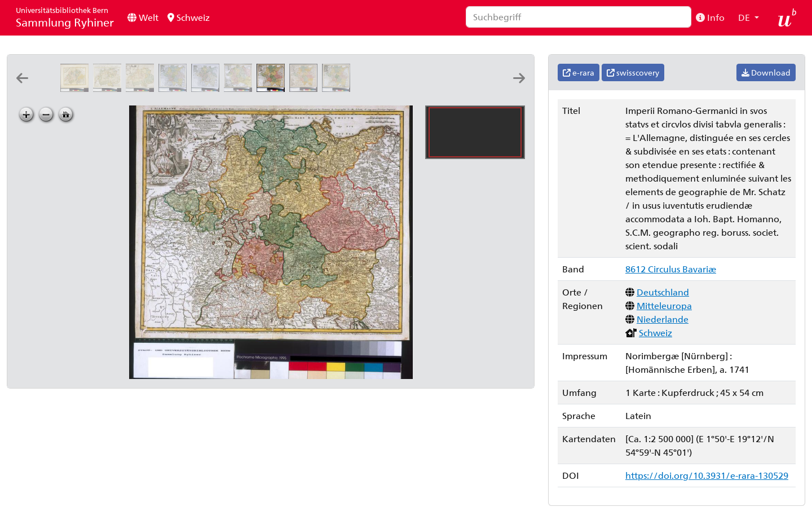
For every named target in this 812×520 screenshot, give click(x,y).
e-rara (579, 72)
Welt (143, 17)
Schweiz (189, 17)
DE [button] (745, 17)
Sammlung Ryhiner (65, 17)
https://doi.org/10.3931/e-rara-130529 (707, 475)
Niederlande (663, 319)
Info (710, 17)
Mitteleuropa (664, 305)
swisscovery (633, 72)
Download (766, 72)
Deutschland (663, 292)
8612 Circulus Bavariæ (671, 269)
